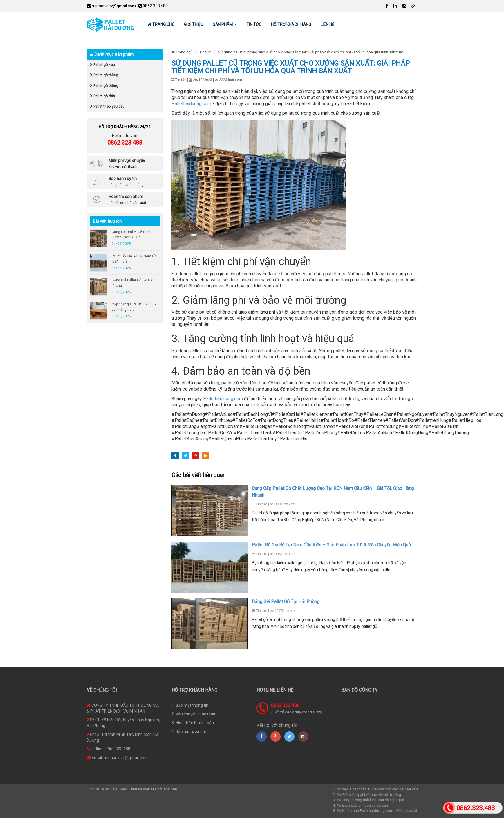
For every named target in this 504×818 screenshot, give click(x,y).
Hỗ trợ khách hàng (291, 24)
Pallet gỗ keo (102, 65)
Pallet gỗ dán (102, 96)
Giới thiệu (194, 24)
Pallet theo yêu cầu (107, 106)
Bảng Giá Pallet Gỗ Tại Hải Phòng (286, 602)
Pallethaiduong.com (191, 104)
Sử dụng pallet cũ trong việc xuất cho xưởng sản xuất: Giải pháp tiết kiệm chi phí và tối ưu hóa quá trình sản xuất (311, 52)
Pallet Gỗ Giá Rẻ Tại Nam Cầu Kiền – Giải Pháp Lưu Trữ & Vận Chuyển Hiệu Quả (331, 545)
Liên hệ (327, 24)
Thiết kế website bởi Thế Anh (153, 789)
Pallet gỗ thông (104, 86)
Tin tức (254, 24)
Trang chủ (161, 24)
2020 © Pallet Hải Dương (107, 789)
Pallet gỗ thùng (104, 75)
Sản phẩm (223, 24)
